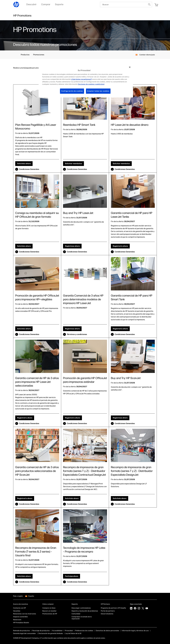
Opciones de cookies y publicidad (88, 631)
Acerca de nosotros (21, 604)
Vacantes (17, 611)
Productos (25, 55)
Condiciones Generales (29, 169)
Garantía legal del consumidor (54, 633)
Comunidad (76, 614)
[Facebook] (135, 609)
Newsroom (17, 620)
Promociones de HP (50, 614)
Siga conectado (136, 604)
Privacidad (69, 631)
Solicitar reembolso (73, 164)
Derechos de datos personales (115, 631)
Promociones (39, 55)
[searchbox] (123, 5)
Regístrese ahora (72, 246)
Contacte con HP (19, 608)
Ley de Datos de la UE (103, 633)
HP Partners (105, 604)
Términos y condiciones (77, 334)
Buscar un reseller (49, 611)
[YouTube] (147, 609)
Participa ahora (72, 576)
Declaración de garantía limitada (80, 633)
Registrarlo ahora (120, 246)
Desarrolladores (107, 614)
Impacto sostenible (20, 617)
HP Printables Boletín (21, 623)
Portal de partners (108, 611)
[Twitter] (143, 609)
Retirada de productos (21, 631)
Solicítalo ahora (72, 498)
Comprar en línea (49, 608)
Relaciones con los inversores (25, 614)
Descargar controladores (81, 608)
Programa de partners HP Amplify (113, 608)
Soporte (75, 604)
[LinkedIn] (131, 609)
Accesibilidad (57, 631)
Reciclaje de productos (41, 631)
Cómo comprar (48, 604)
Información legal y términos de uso (27, 633)
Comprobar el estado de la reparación (82, 618)
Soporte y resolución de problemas (85, 611)
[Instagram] (139, 609)
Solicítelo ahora (24, 164)
